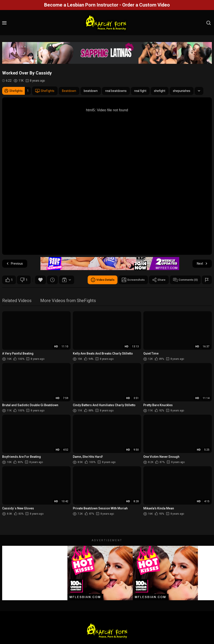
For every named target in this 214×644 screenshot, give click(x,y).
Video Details (99, 280)
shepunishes (182, 91)
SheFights (45, 91)
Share (157, 280)
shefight (160, 91)
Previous (15, 264)
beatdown (91, 91)
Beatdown (69, 91)
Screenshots (131, 280)
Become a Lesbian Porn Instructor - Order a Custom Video (107, 5)
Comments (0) (185, 280)
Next (202, 264)
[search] (209, 23)
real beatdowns (116, 91)
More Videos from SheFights (68, 301)
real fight (140, 91)
